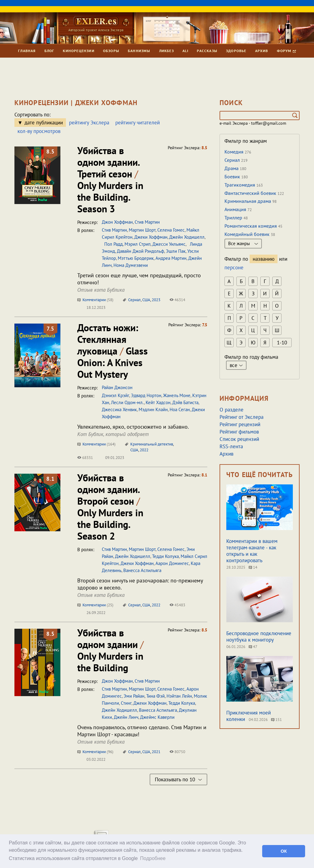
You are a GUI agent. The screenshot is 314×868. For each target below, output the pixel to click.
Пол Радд (112, 244)
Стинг (126, 703)
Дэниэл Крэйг (115, 395)
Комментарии (95, 300)
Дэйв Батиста (185, 402)
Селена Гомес (171, 230)
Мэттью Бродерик (136, 258)
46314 (177, 300)
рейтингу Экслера (89, 123)
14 (253, 567)
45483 (177, 605)
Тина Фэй (155, 696)
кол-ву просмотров (39, 131)
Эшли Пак (176, 251)
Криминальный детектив (152, 444)
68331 (85, 458)
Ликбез (167, 51)
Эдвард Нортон (146, 395)
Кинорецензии (78, 51)
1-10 (282, 343)
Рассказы (207, 51)
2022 (144, 450)
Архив (262, 51)
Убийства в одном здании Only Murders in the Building (110, 650)
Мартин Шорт (142, 230)
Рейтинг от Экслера (241, 417)
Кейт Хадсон (158, 402)
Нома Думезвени (131, 265)
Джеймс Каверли (157, 717)
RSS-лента (231, 446)
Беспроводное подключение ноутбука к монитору (259, 637)
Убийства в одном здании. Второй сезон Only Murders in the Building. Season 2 (110, 507)
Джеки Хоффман (151, 237)
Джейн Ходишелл (187, 237)
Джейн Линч (126, 717)
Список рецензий (239, 439)
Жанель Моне (177, 395)
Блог (50, 51)
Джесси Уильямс (169, 244)
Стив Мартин (147, 222)
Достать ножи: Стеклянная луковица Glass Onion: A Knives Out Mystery (113, 351)
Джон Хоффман (117, 222)
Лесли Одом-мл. (127, 402)
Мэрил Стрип (138, 244)
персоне (234, 267)
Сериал (134, 300)
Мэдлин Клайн (153, 409)
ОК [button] (284, 851)
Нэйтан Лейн (179, 696)
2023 (156, 300)
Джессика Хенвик (119, 409)
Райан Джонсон (117, 387)
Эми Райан (134, 696)
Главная (27, 51)
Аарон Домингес (172, 563)
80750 (177, 752)
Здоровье (236, 51)
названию (264, 259)
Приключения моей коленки (249, 716)
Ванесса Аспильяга (142, 570)
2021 (156, 752)
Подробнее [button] (153, 858)
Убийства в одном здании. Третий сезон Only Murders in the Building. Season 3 (110, 180)
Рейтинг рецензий (240, 424)
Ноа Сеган (180, 409)
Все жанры (243, 243)
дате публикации (44, 123)
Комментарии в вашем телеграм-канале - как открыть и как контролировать (252, 551)
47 (253, 647)
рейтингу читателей (138, 123)
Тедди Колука (165, 556)
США (146, 300)
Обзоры (111, 51)
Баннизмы (139, 51)
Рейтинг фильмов (239, 432)
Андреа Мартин (171, 258)
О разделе (232, 410)
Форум (286, 51)
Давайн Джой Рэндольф (140, 251)
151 (276, 720)
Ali (186, 51)
